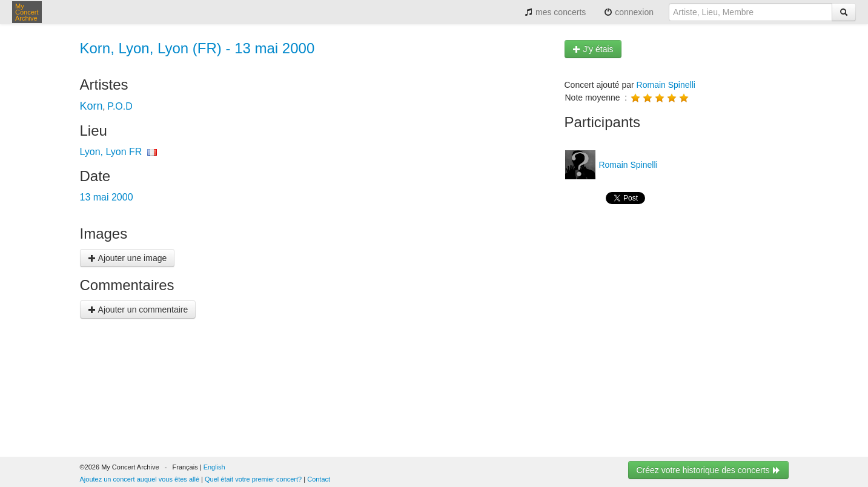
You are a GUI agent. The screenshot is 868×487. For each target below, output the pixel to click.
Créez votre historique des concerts (708, 470)
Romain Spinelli (666, 85)
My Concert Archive (27, 12)
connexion (629, 12)
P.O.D (120, 106)
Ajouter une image (128, 258)
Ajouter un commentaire (138, 310)
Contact (319, 479)
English (214, 467)
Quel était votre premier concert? (253, 479)
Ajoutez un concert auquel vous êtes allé (140, 479)
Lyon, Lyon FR (111, 152)
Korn (91, 106)
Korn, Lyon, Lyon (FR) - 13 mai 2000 (197, 48)
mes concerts (555, 12)
